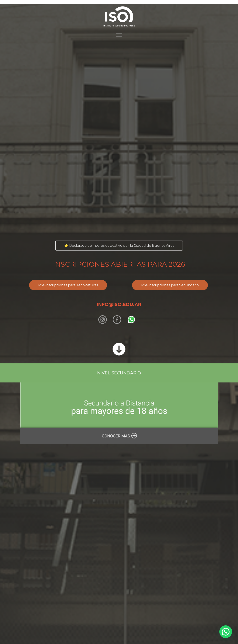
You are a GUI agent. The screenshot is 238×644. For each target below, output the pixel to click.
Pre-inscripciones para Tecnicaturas (68, 285)
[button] (226, 632)
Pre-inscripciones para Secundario (170, 285)
